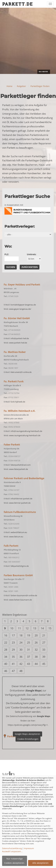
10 (12, 628)
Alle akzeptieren (40, 863)
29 (13, 650)
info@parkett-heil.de (20, 338)
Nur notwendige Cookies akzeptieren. (14, 861)
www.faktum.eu (16, 537)
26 (36, 642)
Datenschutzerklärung (12, 848)
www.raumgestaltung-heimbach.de (25, 435)
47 (13, 671)
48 (21, 671)
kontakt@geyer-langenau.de (23, 305)
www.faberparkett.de (19, 469)
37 (29, 657)
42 (21, 664)
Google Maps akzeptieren (27, 734)
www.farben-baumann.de (20, 600)
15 (50, 628)
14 (42, 628)
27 (44, 642)
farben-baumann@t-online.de (24, 595)
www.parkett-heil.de (18, 343)
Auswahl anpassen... (12, 851)
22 (6, 642)
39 (44, 657)
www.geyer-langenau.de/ (20, 309)
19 (29, 635)
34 (6, 657)
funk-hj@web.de (18, 402)
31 (29, 650)
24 (21, 642)
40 (6, 664)
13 (35, 628)
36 (21, 657)
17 (13, 635)
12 (27, 628)
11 (19, 628)
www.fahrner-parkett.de (20, 503)
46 (6, 671)
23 (13, 642)
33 (44, 650)
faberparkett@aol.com (21, 465)
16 (6, 635)
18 (21, 635)
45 (44, 664)
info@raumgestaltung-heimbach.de (26, 431)
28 (6, 650)
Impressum (29, 848)
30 (21, 650)
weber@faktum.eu (19, 532)
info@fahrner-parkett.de (21, 499)
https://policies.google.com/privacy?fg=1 (28, 725)
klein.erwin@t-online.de (21, 372)
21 (44, 635)
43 (29, 664)
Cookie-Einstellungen (28, 739)
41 (13, 664)
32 (36, 650)
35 (13, 657)
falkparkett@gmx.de (20, 566)
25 (29, 642)
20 (36, 635)
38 (36, 657)
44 (36, 664)
